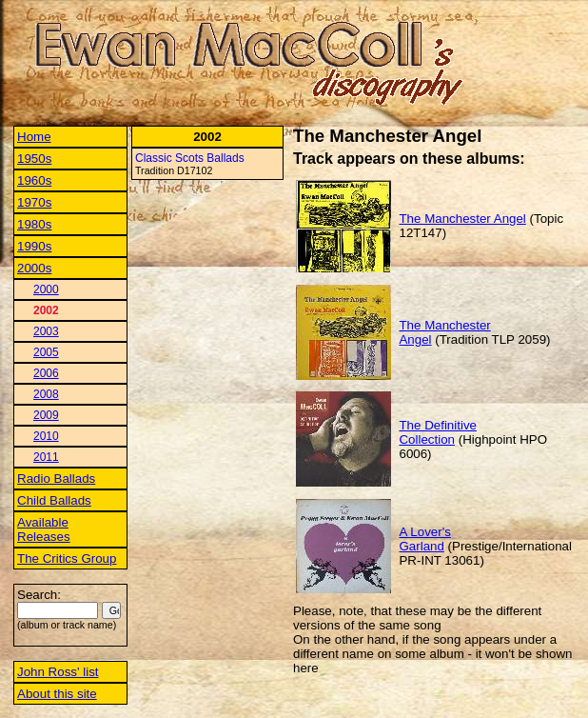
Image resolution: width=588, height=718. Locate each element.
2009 (46, 415)
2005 (46, 352)
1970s (34, 202)
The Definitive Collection (438, 432)
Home (34, 137)
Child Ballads (54, 500)
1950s (34, 159)
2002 (46, 310)
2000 (46, 289)
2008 (46, 394)
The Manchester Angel (462, 219)
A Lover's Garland (424, 539)
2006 (46, 373)
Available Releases (44, 529)
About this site (57, 694)
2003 (46, 331)
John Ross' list (58, 672)
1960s (34, 180)
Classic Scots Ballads (190, 158)
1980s (34, 224)
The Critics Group (67, 558)
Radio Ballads (56, 479)
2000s (34, 268)
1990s (34, 246)
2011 (46, 457)
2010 (46, 436)
